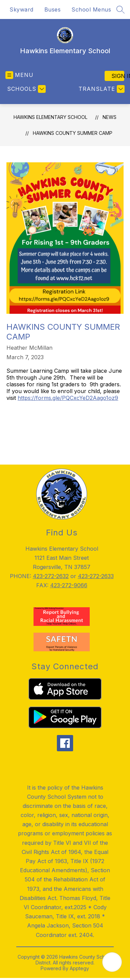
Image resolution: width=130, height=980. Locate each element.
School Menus (91, 9)
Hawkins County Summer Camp (73, 133)
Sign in (118, 76)
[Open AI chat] (112, 962)
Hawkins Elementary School (50, 117)
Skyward (21, 9)
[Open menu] (19, 75)
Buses (53, 9)
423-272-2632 (51, 576)
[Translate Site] (101, 89)
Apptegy (79, 968)
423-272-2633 (96, 576)
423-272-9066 (69, 585)
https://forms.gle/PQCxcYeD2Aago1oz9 (68, 398)
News (110, 117)
